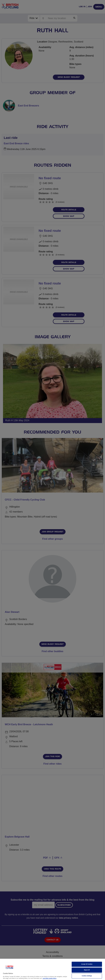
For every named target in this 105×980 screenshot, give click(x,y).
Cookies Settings (87, 976)
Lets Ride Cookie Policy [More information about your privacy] (50, 978)
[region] (52, 969)
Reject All (87, 970)
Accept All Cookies (87, 964)
